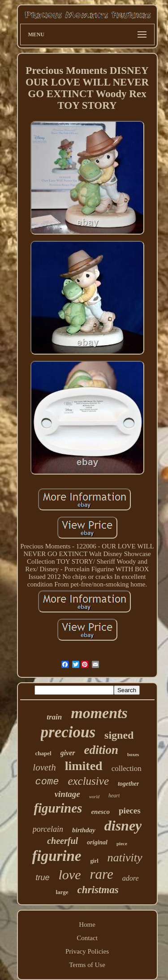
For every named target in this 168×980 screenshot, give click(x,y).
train (54, 717)
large (62, 892)
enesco (100, 812)
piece (122, 843)
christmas (98, 890)
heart (114, 796)
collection (127, 768)
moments (99, 713)
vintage (67, 794)
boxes (133, 754)
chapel (43, 753)
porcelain (48, 829)
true (43, 877)
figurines (58, 808)
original (97, 842)
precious (68, 732)
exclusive (88, 781)
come (47, 782)
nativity (125, 858)
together (128, 784)
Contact (87, 938)
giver (68, 753)
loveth (44, 767)
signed (119, 735)
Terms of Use (87, 965)
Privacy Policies (87, 951)
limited (84, 766)
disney (123, 826)
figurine (56, 856)
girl (95, 861)
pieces (130, 811)
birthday (84, 830)
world (94, 797)
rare (102, 874)
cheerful (62, 841)
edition (101, 750)
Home (87, 924)
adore (131, 878)
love (70, 875)
